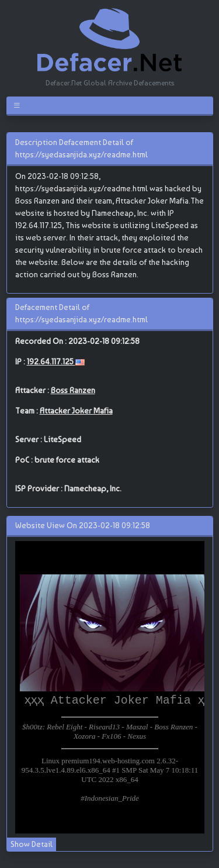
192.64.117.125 (51, 361)
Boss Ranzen (73, 390)
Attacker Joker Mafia (76, 411)
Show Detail (32, 844)
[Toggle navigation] (19, 105)
